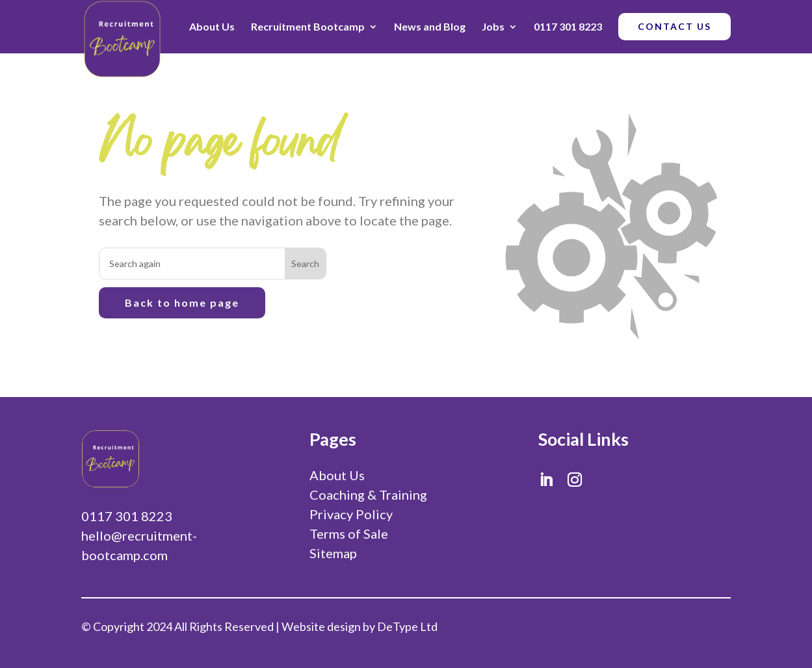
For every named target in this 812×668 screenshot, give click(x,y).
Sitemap (333, 553)
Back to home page (182, 302)
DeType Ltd (407, 626)
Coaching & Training (368, 495)
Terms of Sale (349, 533)
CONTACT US (674, 26)
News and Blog (430, 26)
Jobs (493, 26)
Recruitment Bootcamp (308, 26)
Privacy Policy (351, 514)
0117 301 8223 (568, 26)
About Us (212, 26)
